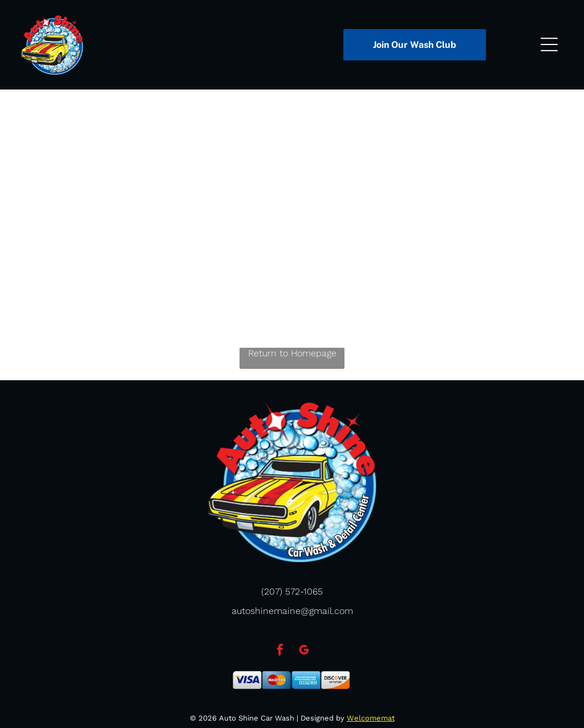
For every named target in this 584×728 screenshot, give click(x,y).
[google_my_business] (304, 651)
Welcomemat (371, 718)
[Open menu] (549, 44)
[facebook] (280, 651)
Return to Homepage (292, 353)
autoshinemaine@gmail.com (292, 611)
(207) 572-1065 (292, 591)
